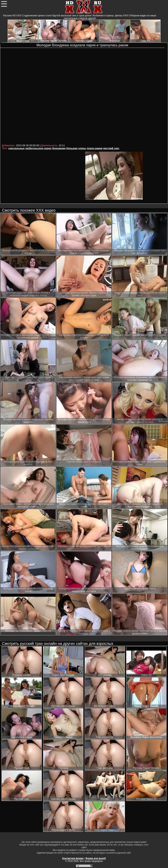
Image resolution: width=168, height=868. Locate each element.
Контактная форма (73, 858)
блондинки (59, 148)
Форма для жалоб (96, 858)
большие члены (76, 148)
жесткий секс (111, 148)
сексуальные (16, 148)
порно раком (95, 148)
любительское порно (38, 148)
